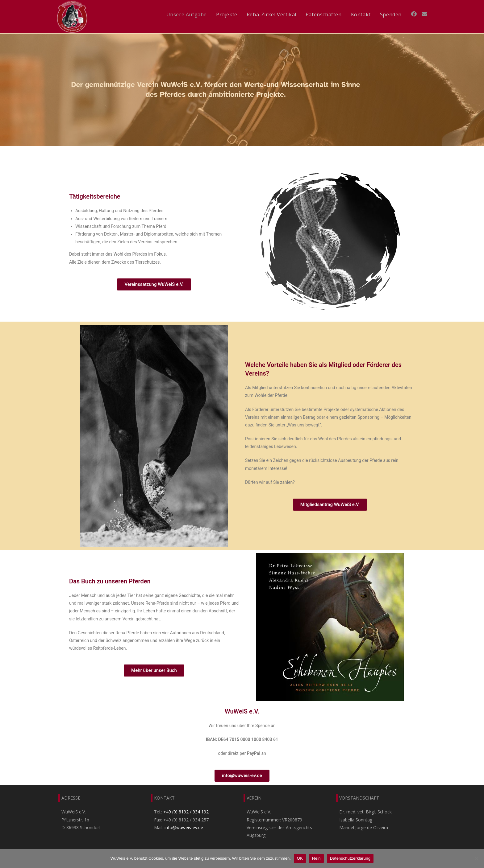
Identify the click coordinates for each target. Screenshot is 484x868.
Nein (316, 858)
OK (300, 858)
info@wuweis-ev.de (184, 827)
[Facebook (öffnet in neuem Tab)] (414, 14)
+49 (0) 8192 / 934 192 (186, 812)
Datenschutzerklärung (350, 858)
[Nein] (476, 858)
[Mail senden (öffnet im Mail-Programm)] (424, 14)
